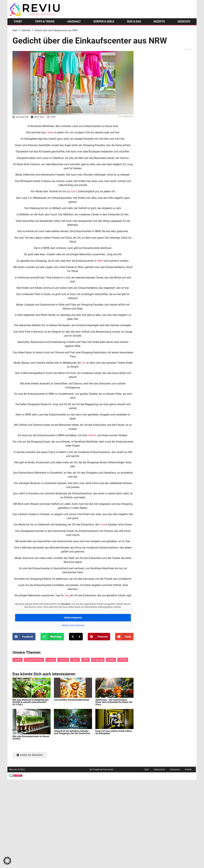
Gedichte (26, 30)
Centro (17, 660)
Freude (103, 525)
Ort (83, 363)
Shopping (98, 660)
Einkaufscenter (34, 660)
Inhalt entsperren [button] (73, 618)
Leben (50, 132)
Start (15, 30)
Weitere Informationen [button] (73, 625)
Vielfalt (92, 435)
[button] (24, 637)
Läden (75, 660)
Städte (111, 660)
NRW (100, 261)
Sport (74, 191)
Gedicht (63, 660)
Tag (67, 595)
